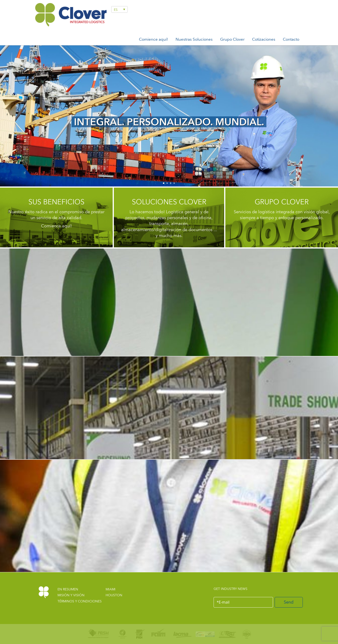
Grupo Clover (232, 39)
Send (289, 602)
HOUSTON (114, 595)
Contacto (291, 39)
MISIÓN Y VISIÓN (71, 595)
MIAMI (111, 589)
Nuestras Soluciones (194, 39)
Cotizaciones (264, 39)
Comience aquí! (154, 39)
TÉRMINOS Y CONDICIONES (80, 601)
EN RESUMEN (68, 589)
